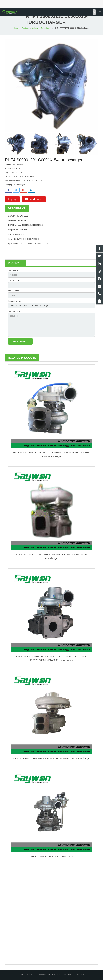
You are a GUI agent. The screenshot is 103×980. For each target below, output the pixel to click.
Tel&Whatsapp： (16, 281)
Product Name (15, 301)
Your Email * (14, 291)
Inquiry (12, 199)
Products (26, 28)
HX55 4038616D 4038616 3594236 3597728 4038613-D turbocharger (51, 758)
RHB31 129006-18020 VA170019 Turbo (52, 856)
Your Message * (15, 311)
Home (16, 28)
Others (35, 28)
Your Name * (14, 270)
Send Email (34, 199)
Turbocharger (46, 28)
